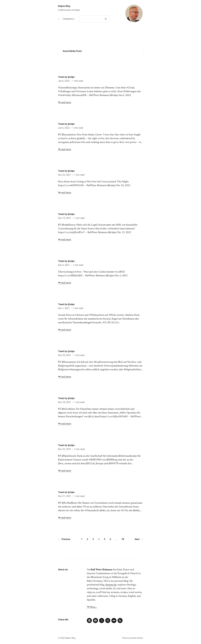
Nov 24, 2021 (65, 402)
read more (65, 102)
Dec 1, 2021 (64, 308)
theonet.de (111, 585)
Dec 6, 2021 (64, 265)
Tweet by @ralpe (66, 77)
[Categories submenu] (75, 19)
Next (139, 539)
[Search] (106, 19)
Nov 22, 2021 (65, 449)
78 (123, 539)
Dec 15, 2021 (64, 218)
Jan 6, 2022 (64, 81)
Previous (64, 539)
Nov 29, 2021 (65, 355)
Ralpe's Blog (64, 6)
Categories (68, 19)
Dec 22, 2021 (64, 175)
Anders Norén (137, 638)
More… (93, 607)
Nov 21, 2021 (65, 496)
